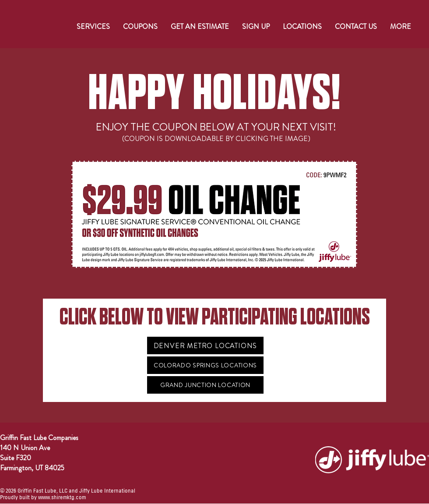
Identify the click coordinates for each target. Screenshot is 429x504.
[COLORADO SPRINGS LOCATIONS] (205, 365)
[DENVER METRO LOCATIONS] (205, 345)
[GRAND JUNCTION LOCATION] (205, 385)
